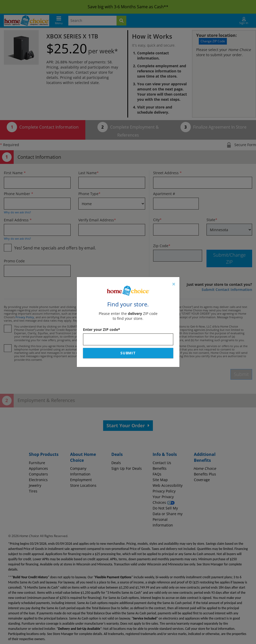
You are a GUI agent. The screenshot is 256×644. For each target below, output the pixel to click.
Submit (128, 353)
